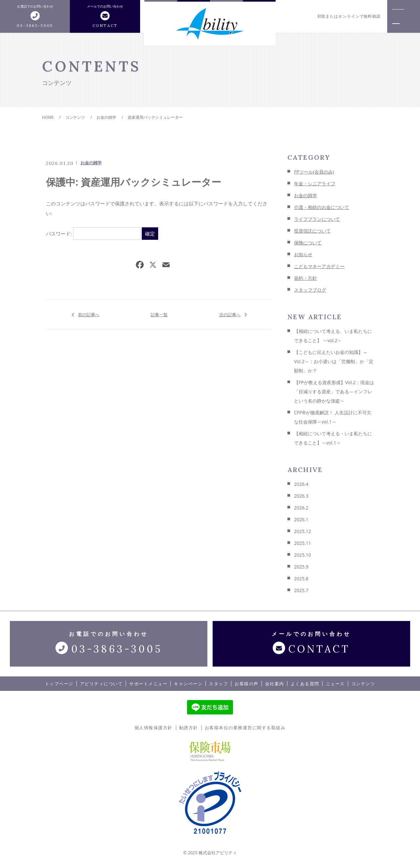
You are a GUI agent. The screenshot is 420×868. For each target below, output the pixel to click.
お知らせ (303, 254)
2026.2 (301, 508)
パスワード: (93, 234)
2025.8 (301, 579)
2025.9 (301, 567)
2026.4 (301, 484)
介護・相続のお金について (322, 207)
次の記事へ (230, 314)
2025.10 (303, 555)
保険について (308, 243)
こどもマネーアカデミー (319, 266)
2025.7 (301, 590)
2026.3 (301, 496)
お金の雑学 (91, 163)
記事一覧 (159, 314)
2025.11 (303, 543)
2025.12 (303, 531)
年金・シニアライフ (315, 184)
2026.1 (301, 519)
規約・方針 (305, 278)
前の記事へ (89, 314)
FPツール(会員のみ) (314, 172)
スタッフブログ (310, 290)
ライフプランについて (317, 219)
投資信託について (312, 231)
